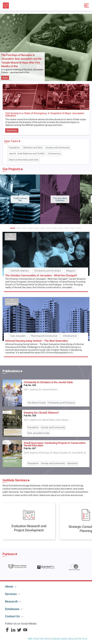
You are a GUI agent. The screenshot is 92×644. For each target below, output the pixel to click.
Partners (9, 554)
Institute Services (15, 480)
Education (73, 463)
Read (5, 78)
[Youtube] (25, 631)
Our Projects (11, 169)
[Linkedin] (13, 631)
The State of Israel (36, 403)
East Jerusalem (18, 336)
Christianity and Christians (48, 271)
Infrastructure (70, 336)
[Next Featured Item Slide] (39, 67)
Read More (12, 130)
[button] (13, 228)
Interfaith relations (20, 271)
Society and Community (58, 148)
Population (14, 148)
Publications (11, 371)
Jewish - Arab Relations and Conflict (27, 154)
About (9, 587)
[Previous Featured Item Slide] (43, 67)
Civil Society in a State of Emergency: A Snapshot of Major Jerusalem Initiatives (45, 115)
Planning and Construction (44, 336)
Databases (12, 609)
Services (11, 594)
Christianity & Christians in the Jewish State (48, 382)
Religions (71, 271)
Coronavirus (54, 154)
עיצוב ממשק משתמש (63, 639)
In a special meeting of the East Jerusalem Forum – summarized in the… (22, 71)
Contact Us (12, 616)
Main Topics (11, 141)
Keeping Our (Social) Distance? (41, 413)
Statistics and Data (33, 148)
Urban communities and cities (24, 160)
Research (11, 602)
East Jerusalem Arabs (38, 433)
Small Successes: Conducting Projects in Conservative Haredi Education (55, 444)
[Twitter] (19, 631)
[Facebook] (7, 631)
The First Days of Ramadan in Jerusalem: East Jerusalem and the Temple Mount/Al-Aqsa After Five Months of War (21, 61)
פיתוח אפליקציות (41, 639)
